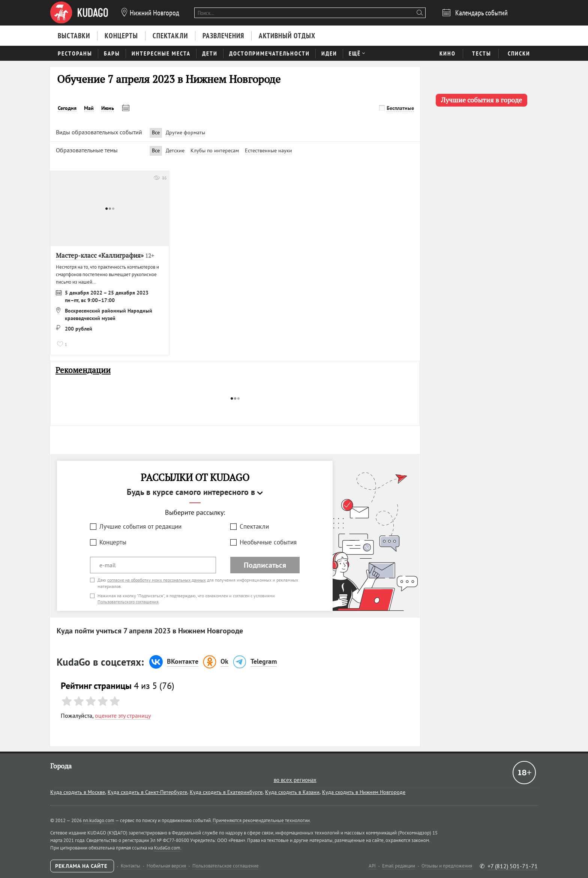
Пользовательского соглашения (128, 602)
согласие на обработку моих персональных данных (157, 580)
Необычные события (268, 542)
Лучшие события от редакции (140, 526)
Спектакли (254, 526)
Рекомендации (83, 370)
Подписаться (265, 565)
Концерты (113, 542)
